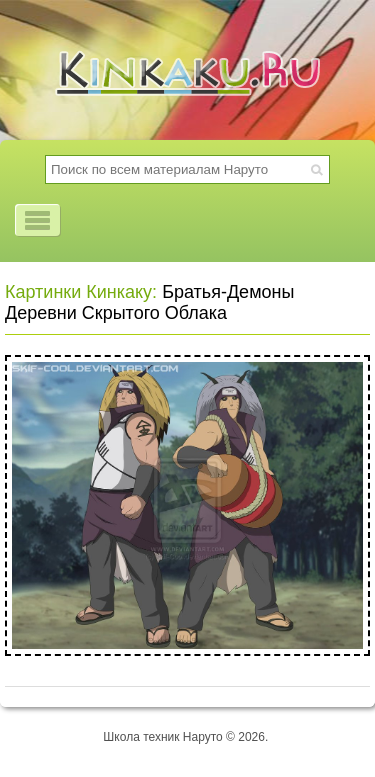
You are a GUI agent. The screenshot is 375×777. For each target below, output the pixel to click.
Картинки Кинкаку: (81, 292)
